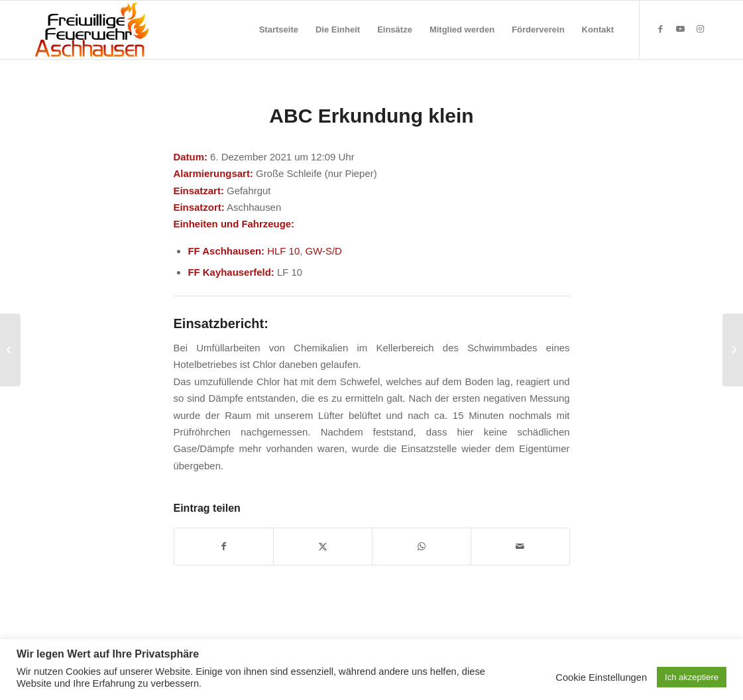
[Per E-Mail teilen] (520, 547)
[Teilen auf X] (323, 547)
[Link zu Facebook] (660, 29)
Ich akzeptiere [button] (692, 677)
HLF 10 (283, 251)
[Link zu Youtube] (680, 29)
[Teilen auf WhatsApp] (422, 547)
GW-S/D (324, 251)
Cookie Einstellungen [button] (601, 677)
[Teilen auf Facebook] (224, 547)
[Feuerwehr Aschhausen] (92, 30)
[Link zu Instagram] (700, 29)
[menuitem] (279, 30)
